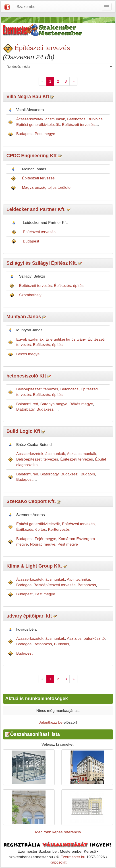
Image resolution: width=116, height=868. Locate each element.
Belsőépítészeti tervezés (37, 389)
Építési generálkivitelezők (38, 125)
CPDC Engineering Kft (32, 156)
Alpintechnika (78, 579)
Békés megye (28, 354)
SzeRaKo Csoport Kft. (31, 501)
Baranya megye (54, 404)
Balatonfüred (27, 404)
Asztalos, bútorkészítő (86, 638)
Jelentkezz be (51, 722)
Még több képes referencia (58, 832)
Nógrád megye (43, 544)
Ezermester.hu (73, 857)
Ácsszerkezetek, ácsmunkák (41, 119)
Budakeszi (46, 409)
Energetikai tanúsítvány (66, 339)
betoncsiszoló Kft (26, 376)
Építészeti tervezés (42, 48)
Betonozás (76, 119)
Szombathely (30, 295)
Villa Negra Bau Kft (28, 97)
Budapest (24, 134)
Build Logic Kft (23, 431)
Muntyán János (24, 317)
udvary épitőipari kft (29, 616)
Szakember (27, 7)
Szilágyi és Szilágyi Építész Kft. (42, 263)
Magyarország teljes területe (46, 187)
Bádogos (24, 585)
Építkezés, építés (69, 286)
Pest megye (45, 134)
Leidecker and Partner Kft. (36, 209)
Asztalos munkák (82, 454)
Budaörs (88, 474)
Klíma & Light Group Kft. (34, 566)
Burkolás (95, 119)
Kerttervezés (59, 529)
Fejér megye (46, 539)
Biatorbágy (25, 409)
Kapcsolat (58, 862)
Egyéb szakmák (30, 339)
